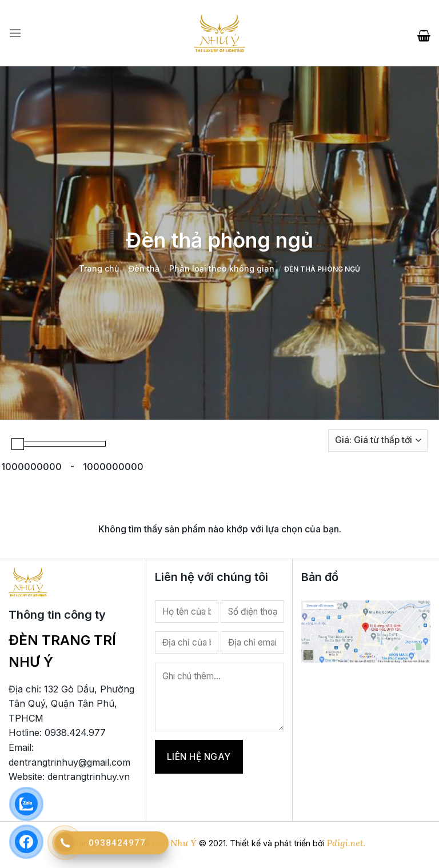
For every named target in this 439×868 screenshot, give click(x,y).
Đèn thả (144, 268)
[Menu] (15, 33)
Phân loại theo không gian (222, 268)
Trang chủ (99, 268)
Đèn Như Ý (174, 843)
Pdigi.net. (346, 843)
